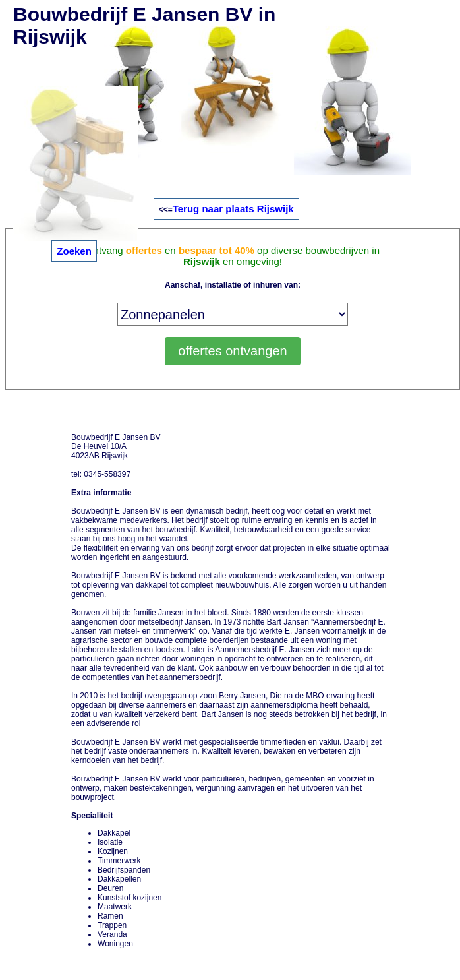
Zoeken (74, 251)
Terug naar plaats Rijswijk (233, 209)
